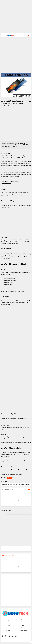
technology (6, 99)
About (23, 626)
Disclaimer (23, 628)
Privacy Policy (9, 630)
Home (2, 99)
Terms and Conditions (23, 630)
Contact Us (9, 628)
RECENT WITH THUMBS (9, 555)
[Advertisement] (15, 17)
